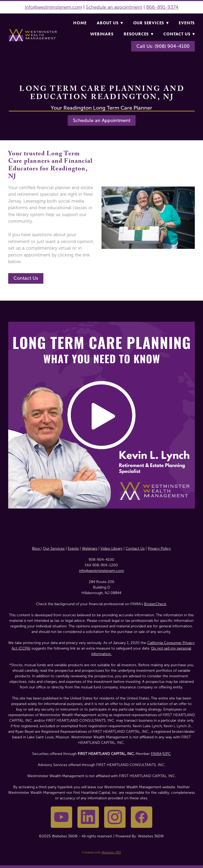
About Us (110, 23)
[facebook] (142, 817)
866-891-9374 (162, 7)
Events (187, 23)
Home (80, 23)
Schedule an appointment (114, 7)
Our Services (151, 23)
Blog (36, 549)
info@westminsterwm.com (53, 7)
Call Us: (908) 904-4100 (163, 46)
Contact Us (179, 34)
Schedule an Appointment (102, 120)
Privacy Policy (159, 549)
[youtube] (61, 817)
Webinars (102, 34)
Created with (101, 852)
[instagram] (115, 817)
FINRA (156, 754)
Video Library (111, 549)
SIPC (167, 754)
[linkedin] (88, 817)
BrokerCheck (155, 604)
